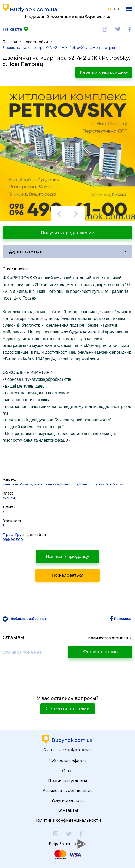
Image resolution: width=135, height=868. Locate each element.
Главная (10, 42)
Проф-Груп (13, 535)
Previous (59, 214)
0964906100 (13, 540)
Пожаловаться (68, 575)
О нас (68, 771)
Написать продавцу (67, 557)
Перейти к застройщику (104, 72)
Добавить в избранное (29, 619)
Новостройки (35, 42)
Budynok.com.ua (34, 9)
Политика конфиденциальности (68, 820)
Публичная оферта (68, 761)
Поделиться (123, 619)
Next (76, 214)
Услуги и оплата (67, 800)
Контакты (68, 810)
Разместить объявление (68, 790)
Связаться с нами (68, 709)
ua (117, 9)
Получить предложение (67, 233)
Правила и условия (67, 781)
